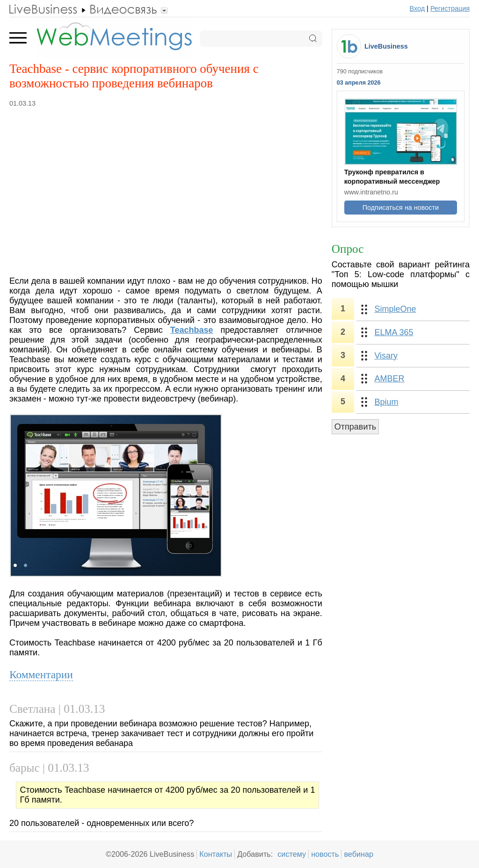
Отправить (355, 427)
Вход (417, 8)
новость (325, 854)
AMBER (389, 379)
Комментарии (41, 674)
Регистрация (450, 8)
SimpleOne (395, 309)
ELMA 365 (394, 332)
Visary (386, 356)
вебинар (359, 854)
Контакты (216, 854)
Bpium (386, 402)
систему (292, 854)
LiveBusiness (386, 46)
